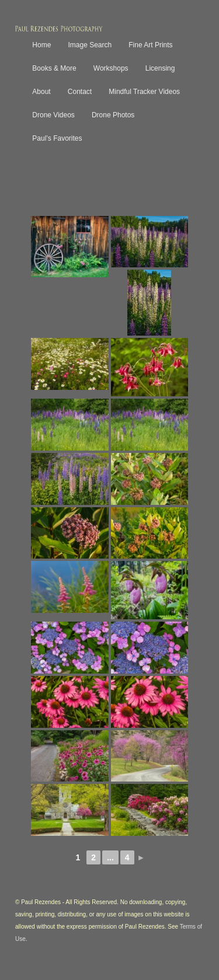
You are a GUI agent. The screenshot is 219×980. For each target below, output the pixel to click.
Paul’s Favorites (57, 138)
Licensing (160, 68)
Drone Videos (53, 115)
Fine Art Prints (150, 45)
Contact (80, 92)
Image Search (90, 45)
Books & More (54, 68)
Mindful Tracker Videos (144, 92)
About (41, 92)
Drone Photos (113, 115)
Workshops (111, 68)
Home (41, 45)
